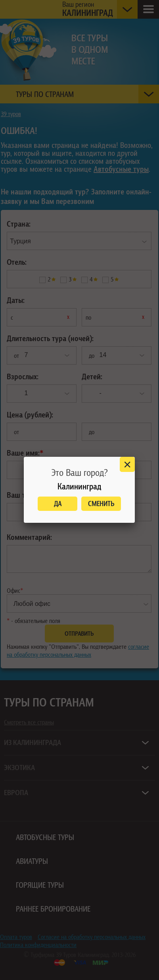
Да (58, 504)
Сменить (101, 504)
